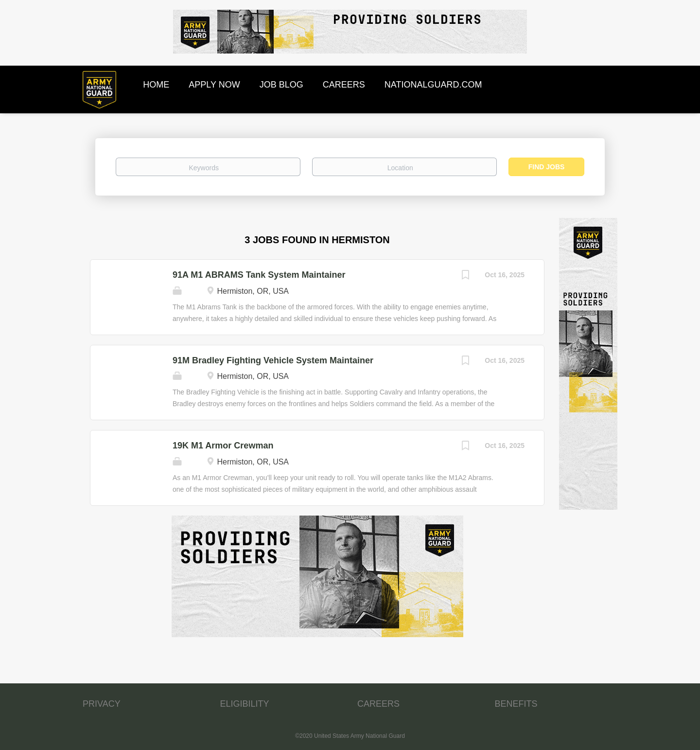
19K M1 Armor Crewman (223, 446)
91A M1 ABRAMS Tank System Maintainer (259, 275)
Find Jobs (547, 167)
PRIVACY (102, 704)
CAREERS (378, 704)
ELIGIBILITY (245, 704)
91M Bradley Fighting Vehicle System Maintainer (273, 360)
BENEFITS (516, 704)
